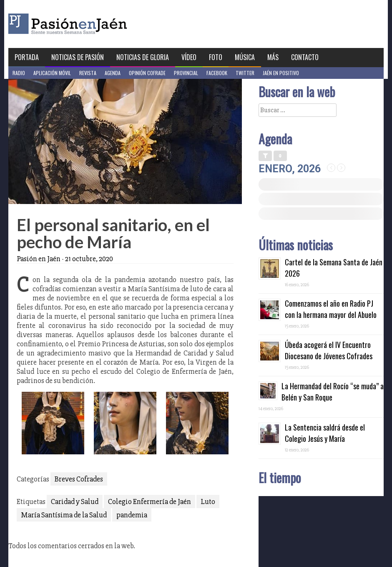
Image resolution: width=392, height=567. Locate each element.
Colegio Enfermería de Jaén (150, 501)
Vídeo (189, 57)
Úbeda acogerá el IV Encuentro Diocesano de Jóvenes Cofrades (329, 350)
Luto (208, 501)
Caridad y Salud (75, 501)
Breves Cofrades (79, 479)
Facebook (217, 73)
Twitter (245, 73)
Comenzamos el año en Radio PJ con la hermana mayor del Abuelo (331, 309)
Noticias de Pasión (78, 57)
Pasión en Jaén (90, 24)
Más (273, 57)
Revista (88, 73)
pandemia (132, 515)
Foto (216, 57)
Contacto (305, 57)
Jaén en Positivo (281, 73)
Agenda (113, 73)
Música (245, 57)
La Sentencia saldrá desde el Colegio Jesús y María (325, 433)
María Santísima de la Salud (64, 515)
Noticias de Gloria (143, 57)
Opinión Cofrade (147, 73)
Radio (19, 73)
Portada (27, 57)
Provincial (186, 73)
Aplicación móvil (52, 73)
